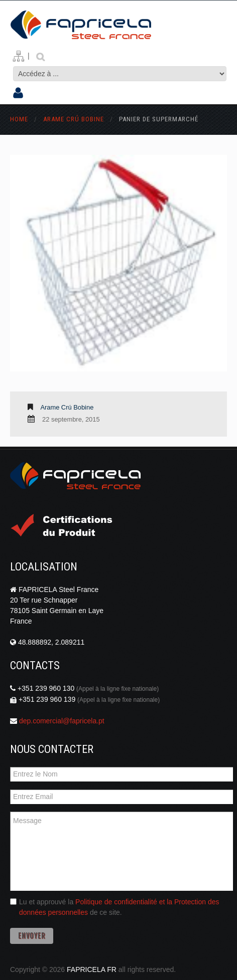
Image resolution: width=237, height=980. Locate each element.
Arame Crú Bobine (74, 119)
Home (19, 119)
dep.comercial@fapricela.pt (62, 721)
